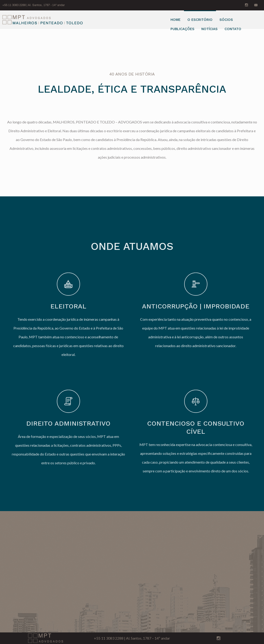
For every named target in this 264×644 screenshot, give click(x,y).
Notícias (209, 29)
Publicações (182, 29)
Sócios (226, 20)
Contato (233, 29)
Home (175, 20)
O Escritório (200, 20)
